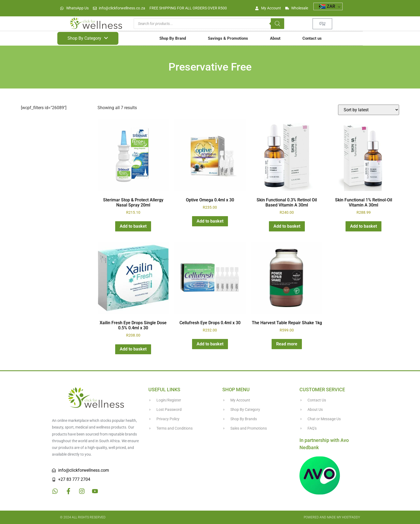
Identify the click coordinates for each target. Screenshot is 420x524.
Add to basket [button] (133, 226)
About (275, 38)
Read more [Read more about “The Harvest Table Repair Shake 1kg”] (287, 344)
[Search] (277, 24)
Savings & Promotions (228, 38)
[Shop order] (369, 110)
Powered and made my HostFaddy (332, 517)
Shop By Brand (173, 38)
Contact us (312, 38)
